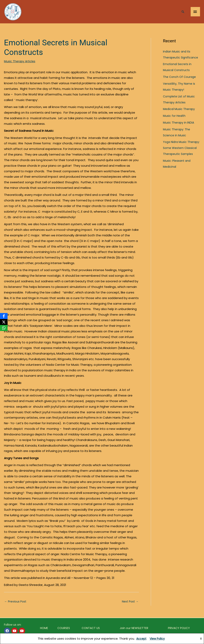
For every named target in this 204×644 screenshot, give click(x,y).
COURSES (64, 628)
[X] (4, 322)
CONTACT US (91, 628)
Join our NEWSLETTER (134, 628)
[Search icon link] (183, 13)
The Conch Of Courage (180, 77)
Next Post (129, 602)
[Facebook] (4, 316)
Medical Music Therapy (180, 109)
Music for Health (175, 116)
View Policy (158, 639)
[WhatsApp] (4, 328)
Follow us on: (13, 625)
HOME (44, 628)
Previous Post (16, 602)
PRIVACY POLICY (179, 628)
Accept (141, 639)
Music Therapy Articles (20, 61)
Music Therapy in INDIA (179, 122)
